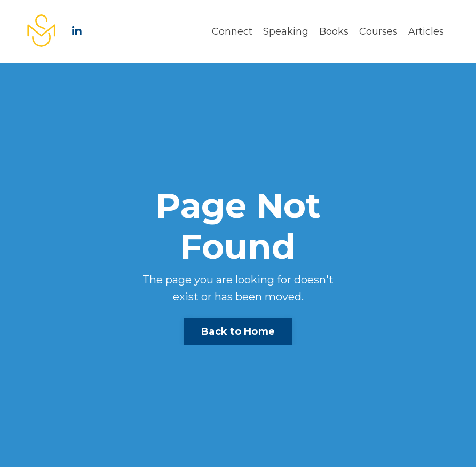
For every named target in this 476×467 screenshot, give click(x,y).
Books (334, 31)
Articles (426, 31)
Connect (232, 31)
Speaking (286, 31)
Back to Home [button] (238, 331)
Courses (378, 31)
